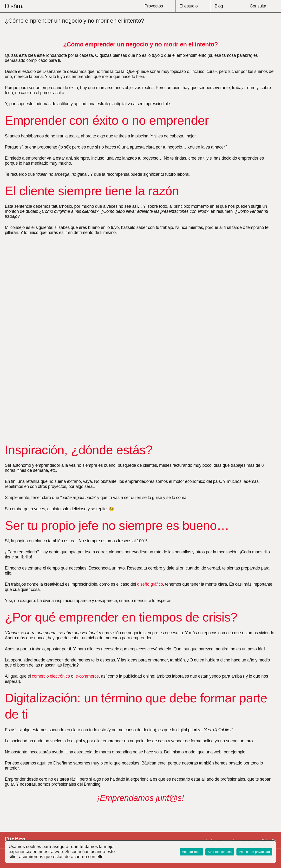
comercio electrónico (51, 676)
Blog (219, 6)
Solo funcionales (220, 852)
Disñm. (14, 6)
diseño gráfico (150, 584)
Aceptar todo (191, 852)
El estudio (188, 6)
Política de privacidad (254, 852)
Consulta (258, 6)
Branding (92, 784)
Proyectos (154, 6)
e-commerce (87, 676)
